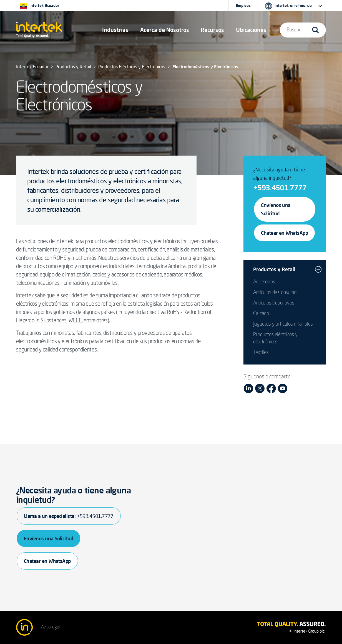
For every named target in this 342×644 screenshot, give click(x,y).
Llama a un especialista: (69, 516)
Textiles (261, 353)
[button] (115, 30)
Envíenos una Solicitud (276, 209)
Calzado (261, 314)
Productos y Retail (274, 269)
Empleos (243, 6)
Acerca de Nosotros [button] (165, 30)
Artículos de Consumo (275, 293)
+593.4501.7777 (280, 188)
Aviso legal (50, 627)
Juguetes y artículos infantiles (283, 324)
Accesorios (264, 282)
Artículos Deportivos (274, 303)
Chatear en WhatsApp (284, 233)
